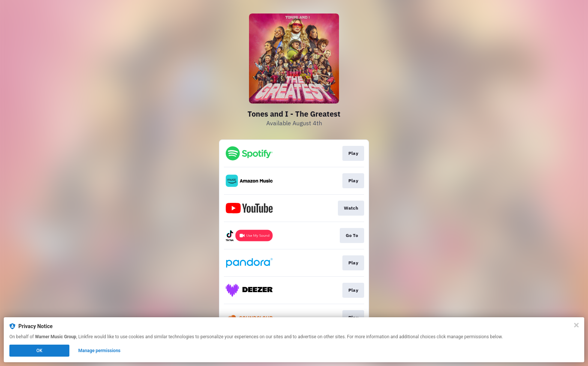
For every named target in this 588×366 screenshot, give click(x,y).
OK (39, 351)
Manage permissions (100, 351)
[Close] (576, 325)
